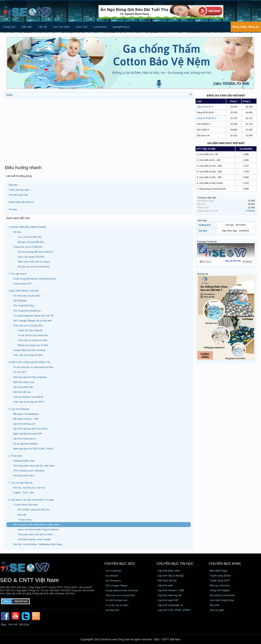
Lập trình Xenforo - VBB (171, 590)
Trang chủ (9, 27)
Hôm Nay (202, 220)
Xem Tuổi (82, 27)
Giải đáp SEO (112, 610)
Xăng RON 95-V (205, 107)
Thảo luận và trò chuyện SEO (120, 595)
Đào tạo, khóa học (220, 586)
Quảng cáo (203, 274)
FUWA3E (250, 211)
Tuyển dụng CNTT (220, 581)
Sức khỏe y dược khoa (222, 595)
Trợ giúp (13, 209)
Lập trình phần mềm (169, 571)
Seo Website (112, 576)
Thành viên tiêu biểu (19, 190)
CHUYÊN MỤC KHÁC (225, 564)
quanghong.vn (121, 27)
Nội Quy (24, 624)
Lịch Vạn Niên (61, 27)
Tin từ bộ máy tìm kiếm (117, 605)
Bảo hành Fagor (219, 571)
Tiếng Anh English (220, 590)
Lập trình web (165, 586)
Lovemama (100, 27)
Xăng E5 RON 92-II (207, 118)
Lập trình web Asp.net (170, 595)
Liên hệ (43, 27)
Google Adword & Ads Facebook (122, 590)
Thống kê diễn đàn (207, 198)
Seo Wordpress (113, 581)
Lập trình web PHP (168, 600)
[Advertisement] (99, 129)
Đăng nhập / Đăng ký (246, 27)
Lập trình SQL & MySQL (171, 576)
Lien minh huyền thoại (222, 600)
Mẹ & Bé (215, 605)
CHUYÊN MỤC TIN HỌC (175, 564)
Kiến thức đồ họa (167, 581)
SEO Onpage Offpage (116, 586)
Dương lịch (205, 225)
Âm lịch (203, 231)
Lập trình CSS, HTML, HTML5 (174, 610)
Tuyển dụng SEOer (220, 576)
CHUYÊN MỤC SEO (120, 564)
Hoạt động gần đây (18, 195)
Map (4, 624)
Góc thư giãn (217, 610)
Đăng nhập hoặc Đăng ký (21, 202)
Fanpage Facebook (207, 242)
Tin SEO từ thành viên (117, 600)
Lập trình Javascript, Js (170, 605)
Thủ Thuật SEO (113, 571)
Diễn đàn (27, 27)
